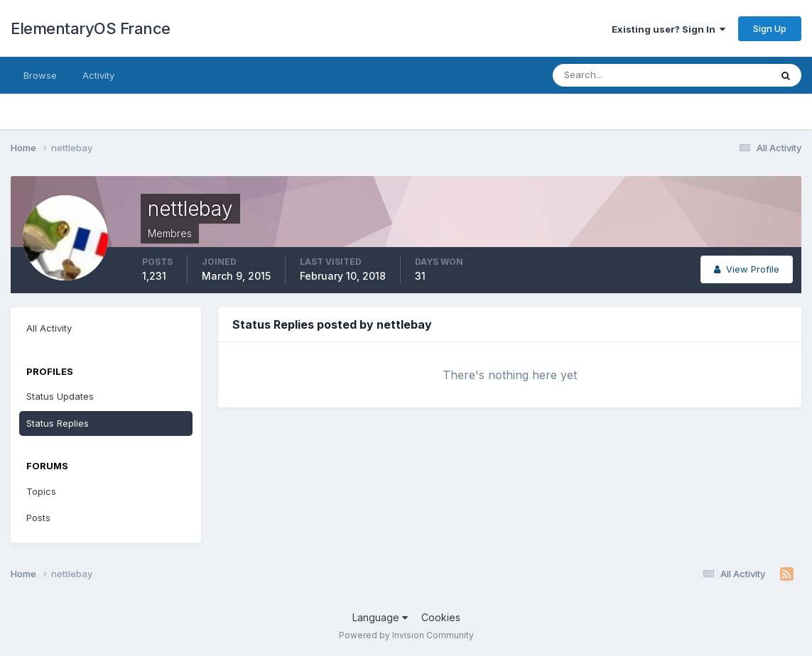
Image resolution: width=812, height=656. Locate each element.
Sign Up (770, 28)
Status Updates (60, 396)
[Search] (615, 75)
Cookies (441, 617)
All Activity (49, 328)
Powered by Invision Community (406, 635)
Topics (41, 491)
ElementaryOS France (91, 28)
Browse (40, 75)
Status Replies (58, 423)
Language (380, 617)
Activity (98, 75)
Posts (38, 518)
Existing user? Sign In (668, 29)
